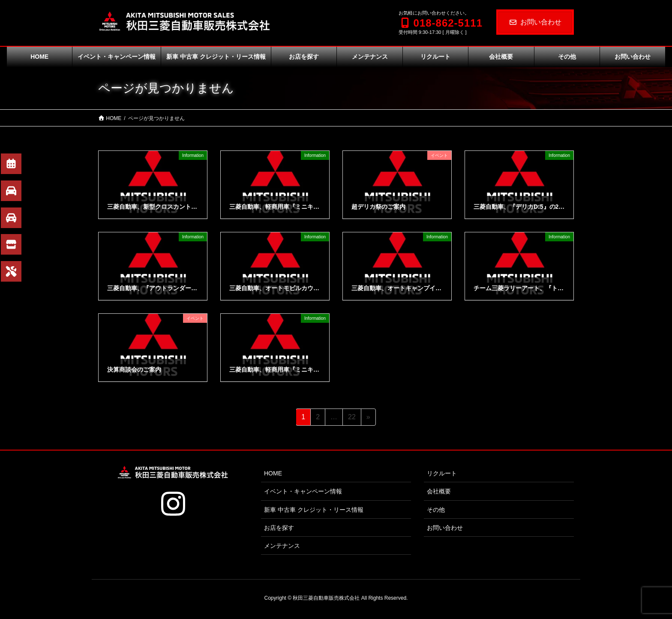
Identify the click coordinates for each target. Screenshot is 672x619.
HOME (273, 473)
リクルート (442, 473)
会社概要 (439, 491)
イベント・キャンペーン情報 (303, 491)
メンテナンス (282, 546)
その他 (436, 510)
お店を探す (279, 528)
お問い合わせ (535, 22)
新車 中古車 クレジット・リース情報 (314, 510)
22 (352, 418)
